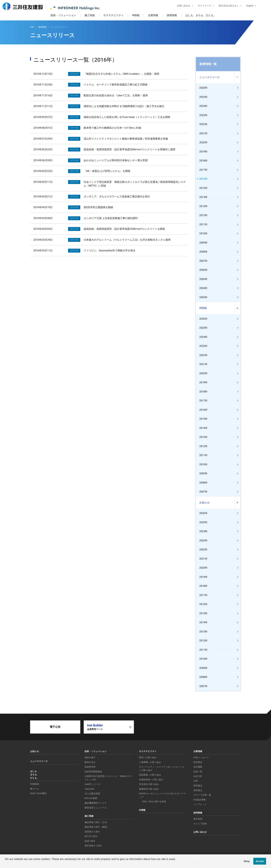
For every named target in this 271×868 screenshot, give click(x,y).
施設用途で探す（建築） (97, 827)
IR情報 (136, 15)
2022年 (204, 124)
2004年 (204, 288)
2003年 (204, 297)
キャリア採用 (200, 824)
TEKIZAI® (89, 789)
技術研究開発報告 (93, 772)
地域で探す (90, 841)
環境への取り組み (148, 757)
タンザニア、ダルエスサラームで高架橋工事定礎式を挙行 (117, 197)
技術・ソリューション (63, 15)
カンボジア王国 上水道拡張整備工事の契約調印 (111, 218)
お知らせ (204, 503)
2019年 (204, 152)
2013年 (204, 206)
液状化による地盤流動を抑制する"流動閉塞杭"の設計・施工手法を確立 (124, 106)
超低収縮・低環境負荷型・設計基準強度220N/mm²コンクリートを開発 (124, 229)
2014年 (204, 197)
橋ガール (35, 789)
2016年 (204, 179)
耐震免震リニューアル (96, 808)
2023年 (204, 115)
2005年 (204, 279)
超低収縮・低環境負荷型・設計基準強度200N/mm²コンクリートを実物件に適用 (130, 149)
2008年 (204, 252)
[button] (5, 864)
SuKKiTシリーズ (93, 784)
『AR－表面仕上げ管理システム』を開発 (107, 171)
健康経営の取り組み (149, 789)
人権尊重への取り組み (150, 762)
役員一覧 (198, 772)
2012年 (204, 215)
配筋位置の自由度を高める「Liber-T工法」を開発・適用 (116, 95)
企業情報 (153, 15)
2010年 (204, 234)
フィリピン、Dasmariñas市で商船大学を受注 (110, 251)
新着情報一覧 (208, 64)
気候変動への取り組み (150, 775)
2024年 (204, 106)
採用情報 (172, 15)
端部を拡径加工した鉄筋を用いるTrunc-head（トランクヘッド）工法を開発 (127, 117)
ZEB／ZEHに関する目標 (154, 802)
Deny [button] (247, 861)
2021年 (204, 133)
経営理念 (198, 762)
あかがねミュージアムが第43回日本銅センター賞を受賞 (116, 160)
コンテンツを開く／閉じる (237, 77)
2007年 (204, 261)
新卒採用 (198, 819)
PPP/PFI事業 (91, 798)
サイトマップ (202, 6)
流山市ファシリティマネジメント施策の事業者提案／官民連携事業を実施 (126, 139)
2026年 (204, 88)
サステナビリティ (113, 15)
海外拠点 (198, 790)
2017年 (204, 170)
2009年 (204, 243)
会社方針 (198, 776)
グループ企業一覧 (202, 795)
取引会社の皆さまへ (226, 6)
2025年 (204, 97)
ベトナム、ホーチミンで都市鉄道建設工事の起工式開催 (116, 85)
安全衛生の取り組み (149, 784)
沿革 (196, 781)
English (247, 6)
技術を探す (90, 757)
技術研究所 (90, 767)
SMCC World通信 (39, 793)
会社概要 (198, 767)
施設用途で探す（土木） (97, 822)
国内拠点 (198, 786)
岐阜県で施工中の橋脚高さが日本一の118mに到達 (112, 128)
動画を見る (90, 762)
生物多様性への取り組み (151, 780)
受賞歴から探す (92, 832)
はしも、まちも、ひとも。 (201, 15)
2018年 (204, 161)
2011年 (204, 224)
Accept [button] (260, 861)
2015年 (204, 188)
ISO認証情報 (200, 800)
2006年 (204, 270)
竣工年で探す (91, 836)
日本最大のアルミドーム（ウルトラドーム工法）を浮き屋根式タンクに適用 (127, 240)
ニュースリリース (210, 77)
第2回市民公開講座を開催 (98, 207)
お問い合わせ (181, 6)
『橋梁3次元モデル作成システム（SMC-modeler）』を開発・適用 (121, 74)
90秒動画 (35, 784)
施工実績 (90, 15)
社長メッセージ (201, 757)
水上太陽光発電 (92, 794)
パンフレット (200, 804)
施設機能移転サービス (96, 803)
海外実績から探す (93, 846)
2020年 (204, 142)
